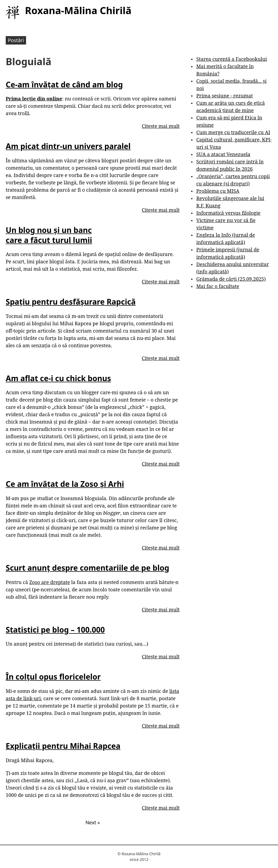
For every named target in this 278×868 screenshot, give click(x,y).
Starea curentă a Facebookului (232, 59)
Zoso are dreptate (50, 582)
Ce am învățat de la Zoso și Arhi (65, 484)
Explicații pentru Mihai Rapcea (63, 746)
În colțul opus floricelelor (53, 677)
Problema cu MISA (218, 191)
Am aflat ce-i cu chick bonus (58, 378)
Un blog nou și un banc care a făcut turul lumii (49, 235)
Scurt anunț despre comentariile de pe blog (87, 568)
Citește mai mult (161, 126)
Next (93, 822)
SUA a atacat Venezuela (223, 154)
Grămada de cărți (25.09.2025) (231, 279)
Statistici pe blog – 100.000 (55, 630)
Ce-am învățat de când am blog (64, 84)
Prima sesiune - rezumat (225, 96)
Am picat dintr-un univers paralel (68, 146)
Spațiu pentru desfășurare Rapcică (71, 302)
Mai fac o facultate (218, 286)
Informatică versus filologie (228, 213)
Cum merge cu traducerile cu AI (233, 132)
